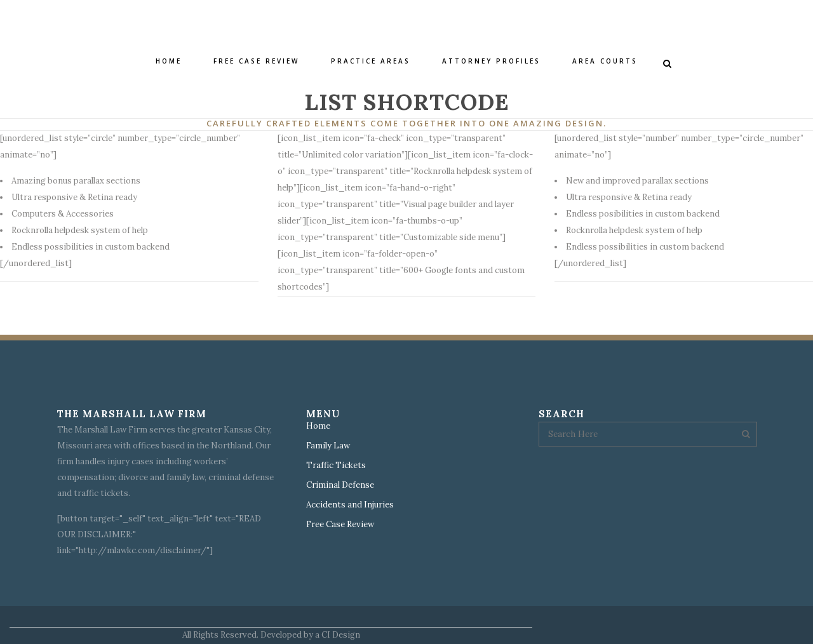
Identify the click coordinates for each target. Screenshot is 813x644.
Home (318, 426)
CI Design (341, 635)
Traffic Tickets (336, 466)
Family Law (328, 446)
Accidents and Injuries (350, 505)
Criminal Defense (340, 485)
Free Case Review (340, 525)
